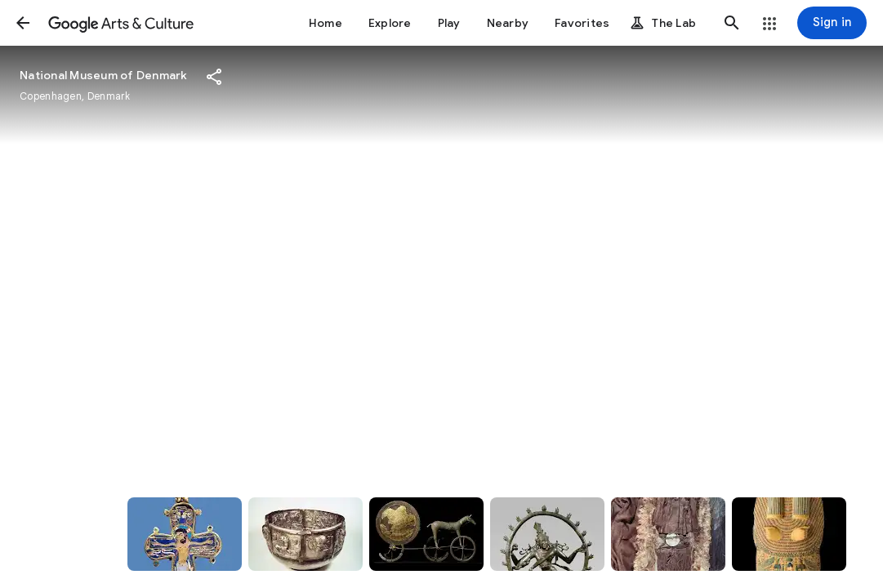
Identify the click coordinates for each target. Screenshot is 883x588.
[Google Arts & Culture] (121, 23)
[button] (23, 23)
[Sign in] (832, 23)
